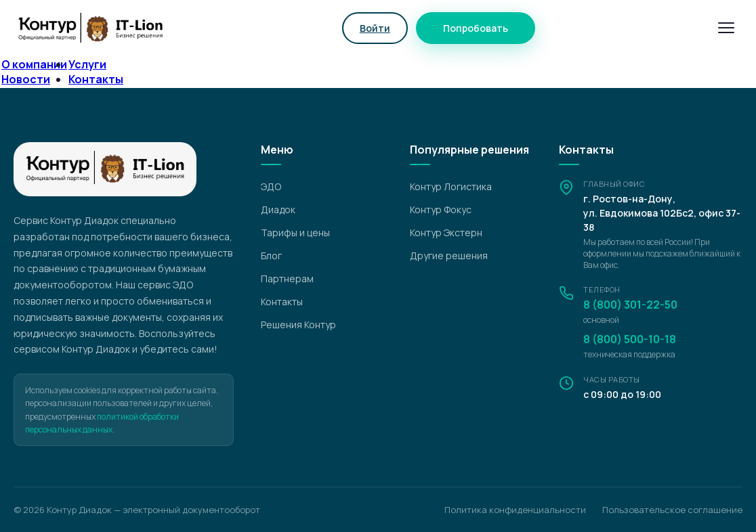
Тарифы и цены (295, 232)
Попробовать (476, 28)
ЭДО (271, 186)
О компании (34, 64)
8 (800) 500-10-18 (630, 339)
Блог (271, 256)
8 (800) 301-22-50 (630, 305)
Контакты (96, 79)
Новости (26, 79)
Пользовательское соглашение (672, 510)
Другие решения (449, 256)
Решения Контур (298, 325)
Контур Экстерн (446, 232)
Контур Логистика (451, 186)
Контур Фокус (441, 209)
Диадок (278, 209)
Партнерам (287, 279)
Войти (375, 28)
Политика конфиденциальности (515, 510)
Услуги (87, 64)
